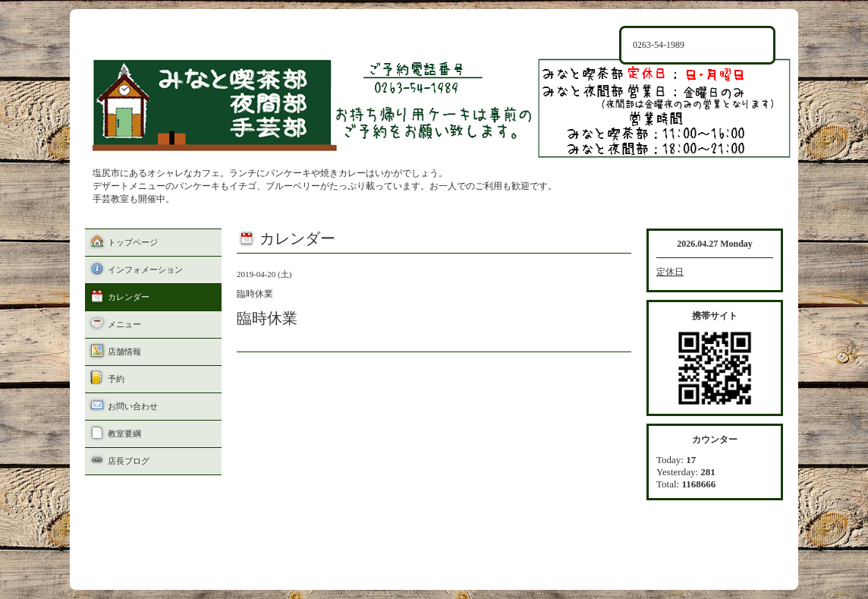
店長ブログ (129, 461)
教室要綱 (124, 433)
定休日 (670, 272)
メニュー (124, 324)
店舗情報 (124, 352)
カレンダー (129, 297)
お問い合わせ (133, 406)
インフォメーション (145, 270)
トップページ (133, 242)
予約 (116, 379)
